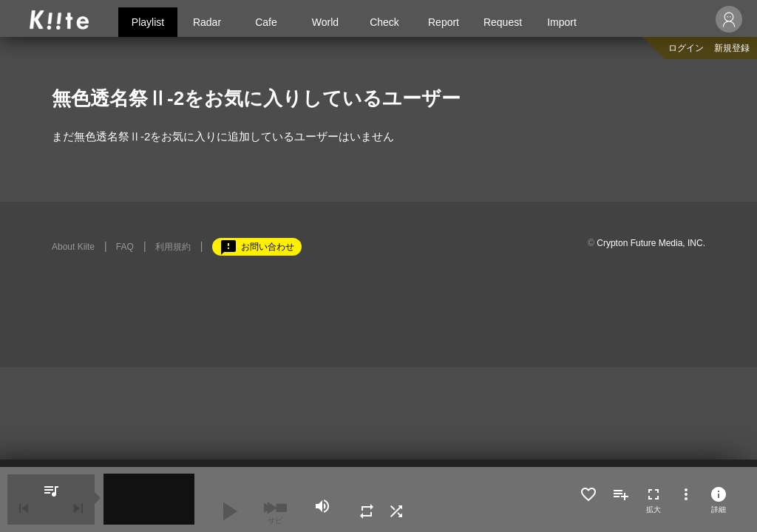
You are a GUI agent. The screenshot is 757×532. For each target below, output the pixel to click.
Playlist (148, 22)
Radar (207, 22)
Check (384, 22)
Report (444, 22)
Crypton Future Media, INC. (651, 243)
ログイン (686, 48)
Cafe (266, 22)
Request (503, 22)
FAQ (125, 247)
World (325, 22)
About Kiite (73, 247)
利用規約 (173, 247)
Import (562, 22)
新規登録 (732, 48)
